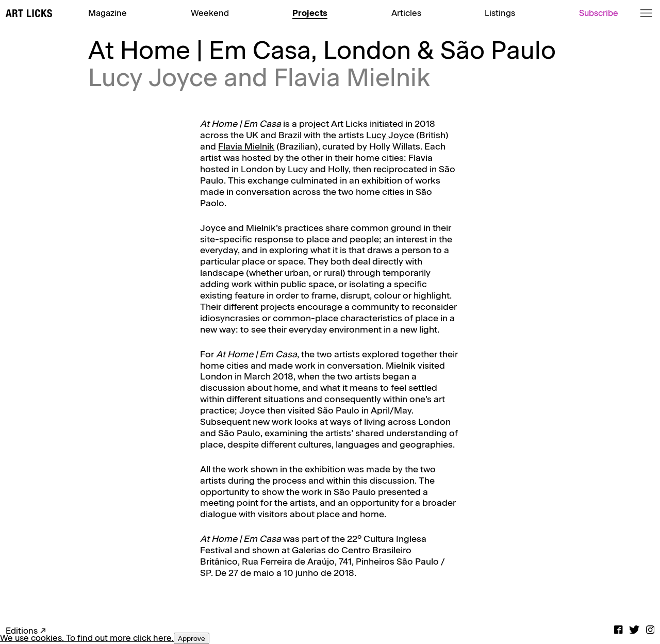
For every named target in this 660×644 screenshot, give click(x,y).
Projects (310, 13)
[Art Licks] (29, 14)
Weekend (210, 13)
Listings (500, 13)
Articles (406, 13)
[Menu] (646, 13)
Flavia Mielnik (246, 146)
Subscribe (599, 13)
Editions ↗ (26, 631)
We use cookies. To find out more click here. (87, 638)
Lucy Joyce (390, 135)
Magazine (108, 13)
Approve (192, 638)
